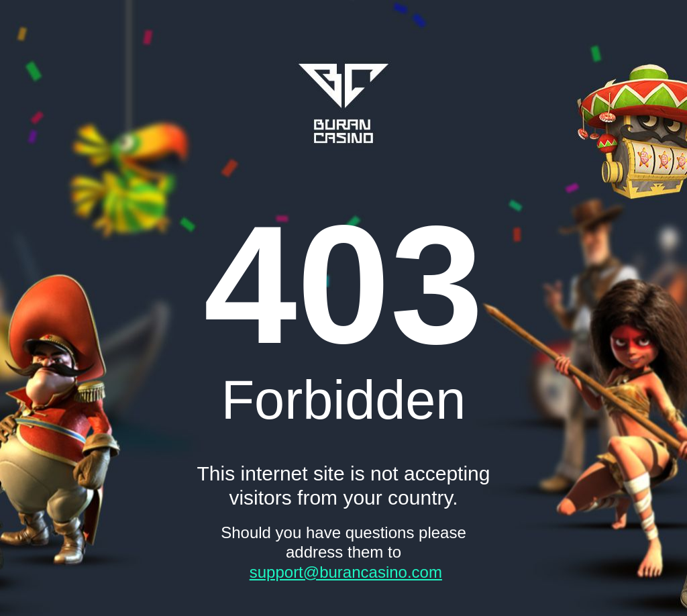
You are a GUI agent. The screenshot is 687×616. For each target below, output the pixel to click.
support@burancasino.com (346, 572)
